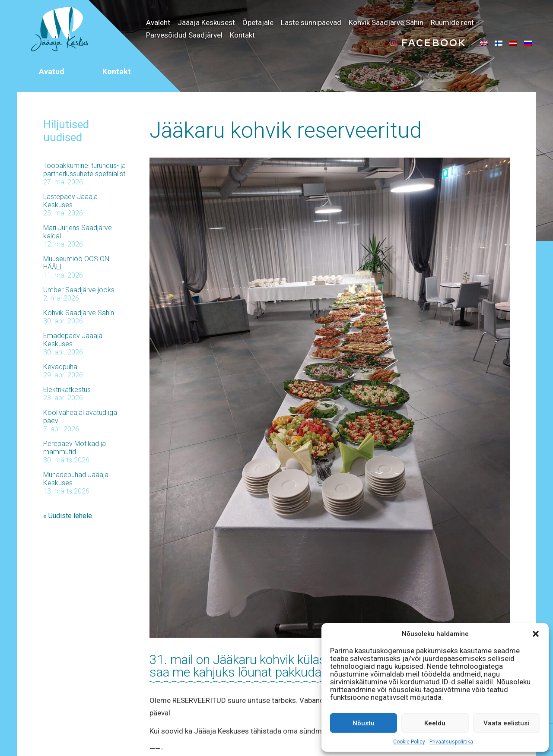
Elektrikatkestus (67, 390)
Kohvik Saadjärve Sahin (386, 22)
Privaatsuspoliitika (451, 742)
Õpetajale (258, 22)
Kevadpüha (60, 367)
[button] (536, 634)
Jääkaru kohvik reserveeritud (286, 130)
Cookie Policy (409, 742)
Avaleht (158, 22)
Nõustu (364, 723)
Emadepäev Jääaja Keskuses (73, 340)
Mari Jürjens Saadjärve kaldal (78, 232)
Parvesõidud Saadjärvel (184, 35)
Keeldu (435, 723)
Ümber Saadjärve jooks (79, 290)
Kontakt (242, 35)
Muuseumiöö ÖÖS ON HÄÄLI (76, 263)
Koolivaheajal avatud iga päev (80, 417)
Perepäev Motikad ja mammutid (75, 448)
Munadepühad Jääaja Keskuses (76, 479)
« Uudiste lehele (68, 516)
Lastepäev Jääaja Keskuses (70, 201)
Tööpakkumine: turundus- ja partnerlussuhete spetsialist (84, 170)
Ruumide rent (452, 22)
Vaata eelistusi (506, 723)
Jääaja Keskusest (206, 22)
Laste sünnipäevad (311, 22)
